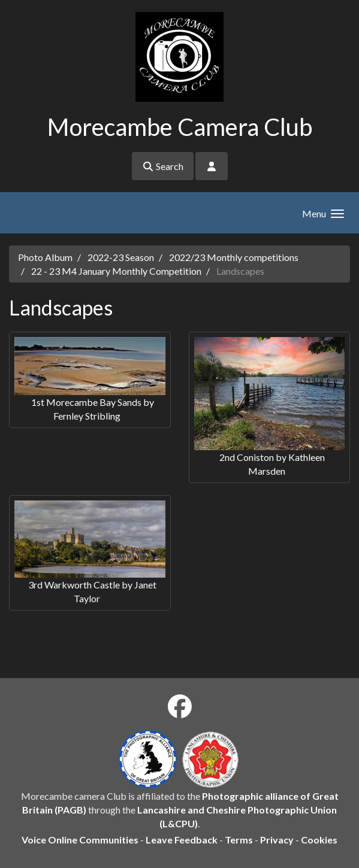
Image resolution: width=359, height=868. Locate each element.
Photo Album (45, 257)
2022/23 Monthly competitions (234, 257)
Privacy (277, 840)
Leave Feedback (182, 840)
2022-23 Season (121, 257)
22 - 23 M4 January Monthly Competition (116, 271)
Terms (239, 840)
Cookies (319, 840)
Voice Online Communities (80, 840)
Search (163, 166)
